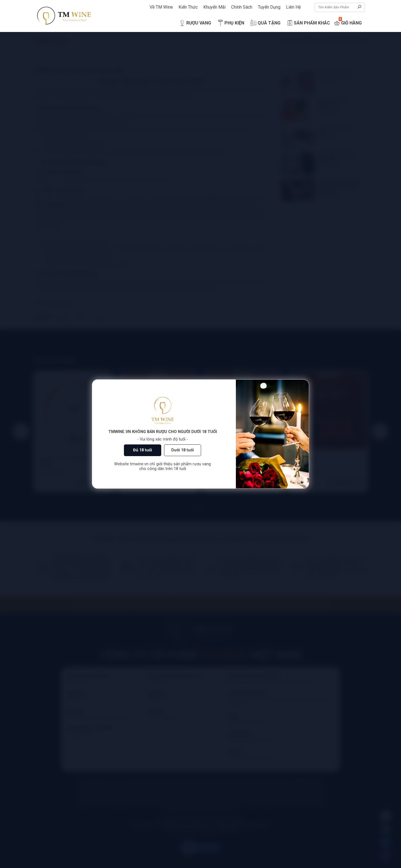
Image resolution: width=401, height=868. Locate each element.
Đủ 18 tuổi (143, 450)
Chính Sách (242, 7)
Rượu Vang (195, 23)
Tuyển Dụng (269, 7)
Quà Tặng (265, 23)
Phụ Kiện (230, 23)
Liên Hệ (293, 7)
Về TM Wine (161, 7)
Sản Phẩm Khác (308, 23)
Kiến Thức (188, 7)
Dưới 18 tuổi (183, 450)
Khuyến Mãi (214, 7)
